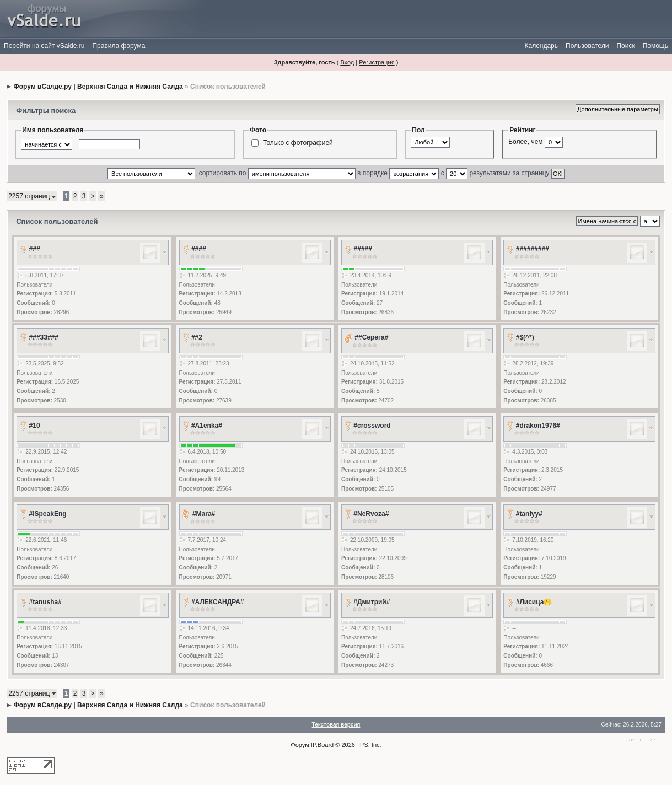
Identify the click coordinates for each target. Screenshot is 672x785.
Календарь (541, 46)
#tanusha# (45, 602)
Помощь (655, 46)
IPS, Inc (369, 745)
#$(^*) (525, 337)
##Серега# (371, 337)
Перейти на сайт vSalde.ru (44, 46)
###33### (44, 337)
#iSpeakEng (48, 514)
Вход (347, 62)
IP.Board (322, 745)
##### (362, 249)
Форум (300, 745)
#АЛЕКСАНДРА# (218, 602)
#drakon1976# (538, 426)
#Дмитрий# (372, 602)
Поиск (625, 46)
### (35, 249)
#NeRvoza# (371, 514)
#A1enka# (207, 426)
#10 (35, 426)
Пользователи (587, 46)
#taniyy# (529, 514)
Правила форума (119, 46)
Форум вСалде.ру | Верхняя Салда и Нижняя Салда (98, 87)
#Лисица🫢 (534, 602)
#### (199, 249)
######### (533, 249)
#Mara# (204, 514)
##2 (197, 337)
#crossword (372, 426)
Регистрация (377, 62)
